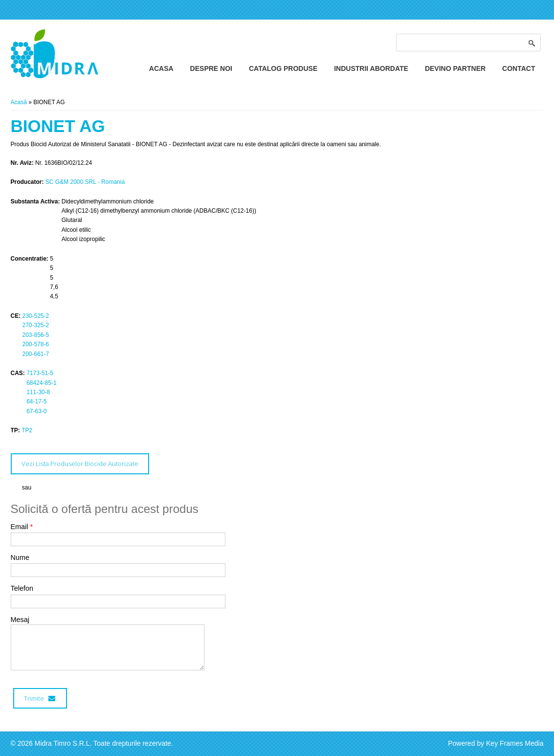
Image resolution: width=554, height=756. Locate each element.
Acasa (161, 68)
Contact (519, 68)
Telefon (22, 588)
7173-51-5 (40, 373)
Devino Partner (455, 68)
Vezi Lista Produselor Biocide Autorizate (80, 464)
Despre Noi (211, 68)
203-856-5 (36, 335)
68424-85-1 (41, 383)
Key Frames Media (515, 743)
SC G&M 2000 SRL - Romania (85, 182)
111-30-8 (38, 392)
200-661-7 (36, 354)
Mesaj (20, 620)
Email (22, 527)
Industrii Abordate (371, 68)
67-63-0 (36, 411)
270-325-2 (36, 325)
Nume (20, 557)
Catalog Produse (283, 68)
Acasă (19, 102)
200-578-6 (36, 344)
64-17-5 (36, 401)
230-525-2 (36, 316)
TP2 (27, 430)
